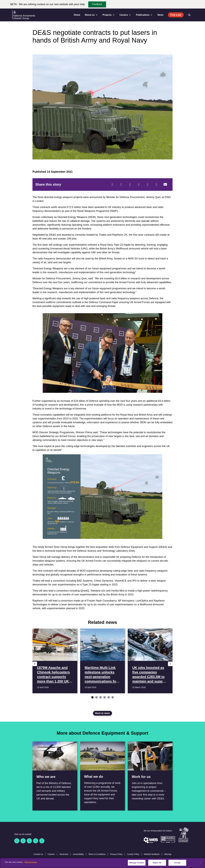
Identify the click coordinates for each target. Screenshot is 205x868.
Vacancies (64, 854)
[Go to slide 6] (113, 697)
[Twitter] (121, 185)
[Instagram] (42, 841)
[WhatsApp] (148, 185)
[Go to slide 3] (101, 697)
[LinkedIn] (139, 185)
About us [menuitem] (91, 15)
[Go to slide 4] (104, 697)
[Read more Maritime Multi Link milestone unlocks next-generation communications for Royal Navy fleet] (103, 661)
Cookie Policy (133, 854)
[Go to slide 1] (92, 697)
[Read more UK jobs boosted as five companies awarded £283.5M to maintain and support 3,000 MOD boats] (150, 661)
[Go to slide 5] (109, 697)
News (160, 15)
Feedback (97, 4)
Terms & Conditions (97, 854)
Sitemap (168, 854)
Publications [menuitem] (144, 15)
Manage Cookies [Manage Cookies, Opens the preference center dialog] (137, 863)
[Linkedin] (29, 841)
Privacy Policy (116, 854)
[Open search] (189, 15)
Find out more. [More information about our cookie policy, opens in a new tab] (31, 862)
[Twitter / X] (23, 841)
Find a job (176, 15)
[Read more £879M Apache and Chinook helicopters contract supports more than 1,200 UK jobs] (55, 661)
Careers (51, 854)
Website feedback (152, 854)
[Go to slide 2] (96, 697)
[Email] (165, 185)
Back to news (102, 713)
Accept (177, 863)
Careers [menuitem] (126, 15)
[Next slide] (170, 664)
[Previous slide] (35, 664)
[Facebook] (112, 185)
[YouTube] (36, 841)
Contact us (38, 854)
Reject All (157, 863)
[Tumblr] (156, 185)
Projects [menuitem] (109, 15)
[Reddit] (130, 185)
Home (77, 15)
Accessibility (78, 854)
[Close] (200, 863)
